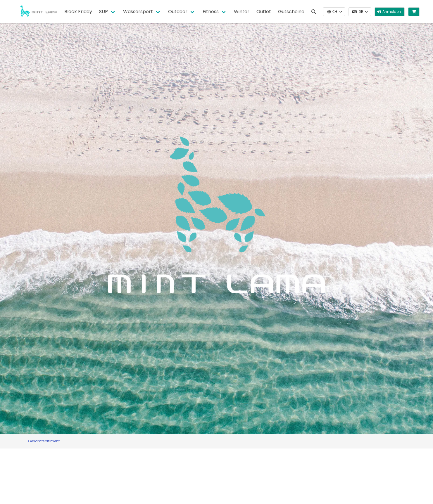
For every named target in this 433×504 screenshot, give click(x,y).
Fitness (211, 12)
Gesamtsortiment (44, 441)
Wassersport (138, 12)
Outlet (264, 12)
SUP (103, 12)
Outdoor (178, 12)
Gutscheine (291, 12)
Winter (242, 12)
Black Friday (78, 12)
